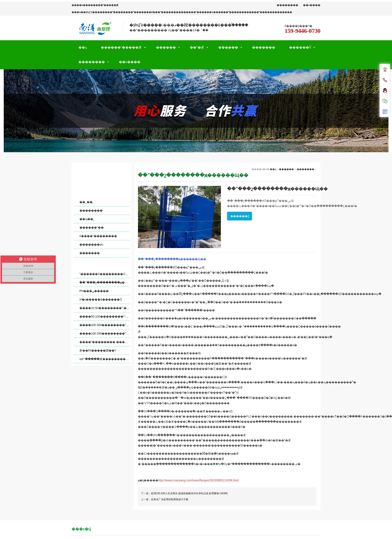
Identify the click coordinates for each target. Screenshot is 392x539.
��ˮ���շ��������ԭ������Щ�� (105, 282)
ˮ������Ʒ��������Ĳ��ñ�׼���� (105, 274)
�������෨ (91, 245)
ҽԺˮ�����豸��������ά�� (105, 359)
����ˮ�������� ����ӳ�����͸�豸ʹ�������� (105, 342)
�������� (287, 5)
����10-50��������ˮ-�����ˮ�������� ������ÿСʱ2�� (105, 308)
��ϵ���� (312, 5)
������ (166, 47)
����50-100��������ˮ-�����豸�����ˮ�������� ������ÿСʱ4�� (105, 316)
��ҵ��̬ (86, 219)
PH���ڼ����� (94, 291)
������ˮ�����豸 (121, 47)
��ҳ (83, 47)
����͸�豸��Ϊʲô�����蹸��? (98, 350)
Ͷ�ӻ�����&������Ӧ (101, 299)
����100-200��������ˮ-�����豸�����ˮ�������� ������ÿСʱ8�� (105, 333)
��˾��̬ (86, 202)
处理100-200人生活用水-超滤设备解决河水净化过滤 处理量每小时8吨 (189, 493)
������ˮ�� (92, 228)
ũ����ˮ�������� (98, 236)
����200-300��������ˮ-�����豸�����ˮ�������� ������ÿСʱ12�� (105, 325)
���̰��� (228, 47)
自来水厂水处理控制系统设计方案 (170, 499)
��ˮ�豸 (197, 47)
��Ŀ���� (102, 175)
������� (264, 47)
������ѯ (240, 216)
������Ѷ (300, 47)
